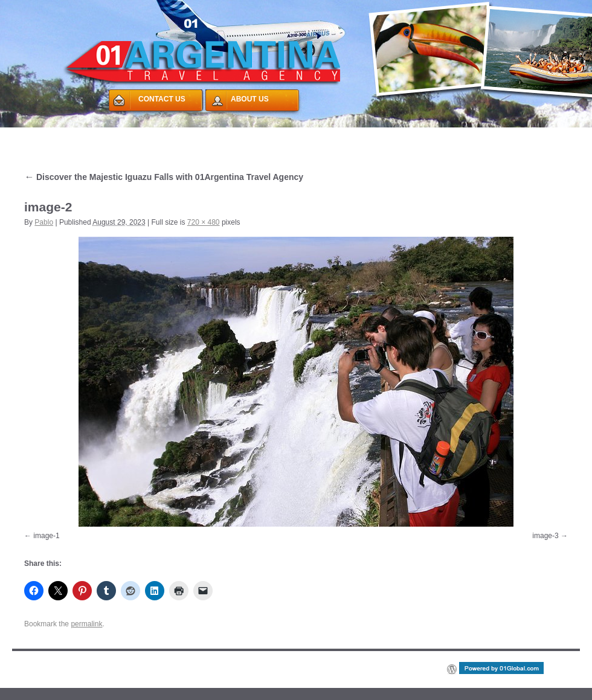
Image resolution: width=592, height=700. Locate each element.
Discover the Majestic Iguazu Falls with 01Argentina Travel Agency (164, 177)
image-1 (46, 536)
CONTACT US (162, 99)
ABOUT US (250, 99)
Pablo (44, 222)
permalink (86, 624)
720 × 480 (204, 222)
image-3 (545, 536)
